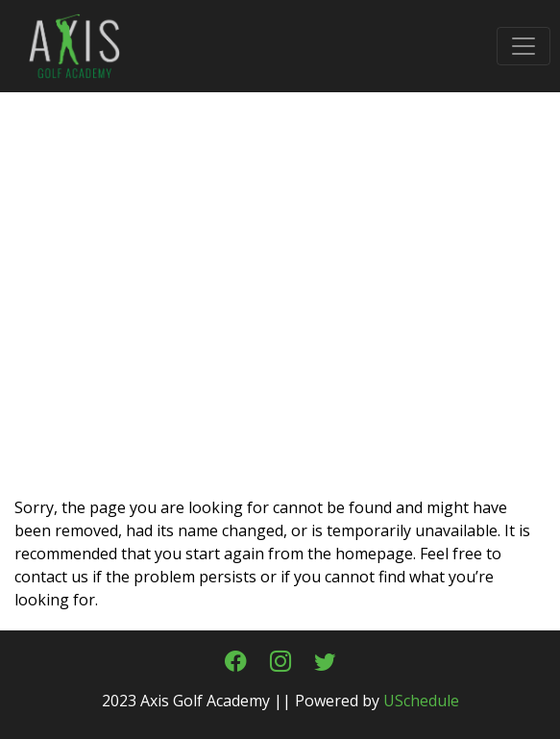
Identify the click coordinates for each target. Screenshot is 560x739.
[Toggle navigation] (523, 46)
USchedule (421, 701)
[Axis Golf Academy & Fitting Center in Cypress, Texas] (62, 44)
